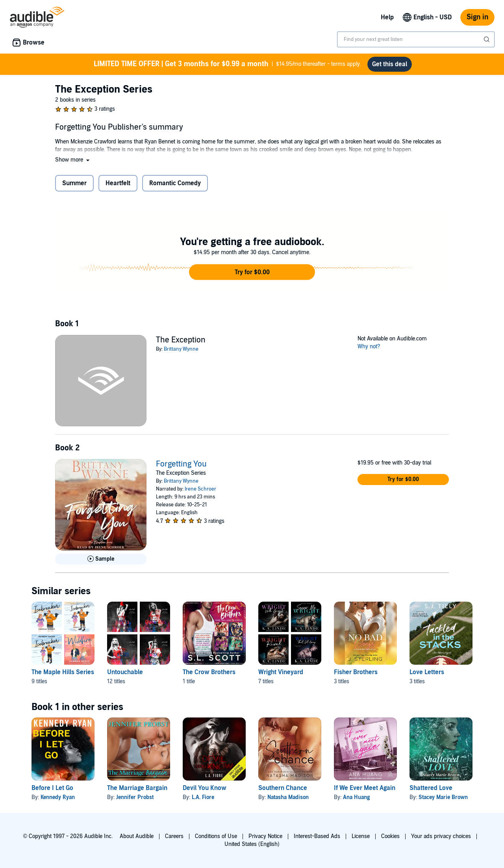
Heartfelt (118, 183)
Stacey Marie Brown (443, 797)
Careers (174, 836)
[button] (73, 160)
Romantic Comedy (175, 183)
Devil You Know (205, 788)
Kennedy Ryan (58, 797)
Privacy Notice (265, 836)
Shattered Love (431, 788)
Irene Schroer (200, 489)
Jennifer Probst (135, 797)
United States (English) (252, 844)
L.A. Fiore (203, 797)
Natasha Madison (288, 797)
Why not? (369, 347)
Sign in (477, 17)
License (361, 836)
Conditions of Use (216, 836)
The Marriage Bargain (137, 788)
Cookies (390, 836)
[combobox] (416, 39)
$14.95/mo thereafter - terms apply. (227, 64)
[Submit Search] (487, 39)
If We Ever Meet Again (365, 788)
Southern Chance (283, 788)
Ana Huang (356, 797)
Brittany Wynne (181, 349)
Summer (74, 183)
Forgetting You (181, 464)
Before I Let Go (52, 788)
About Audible (137, 836)
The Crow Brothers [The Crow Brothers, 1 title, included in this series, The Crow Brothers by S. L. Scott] (209, 672)
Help (387, 17)
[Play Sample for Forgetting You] (101, 559)
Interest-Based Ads (317, 836)
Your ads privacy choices (441, 836)
